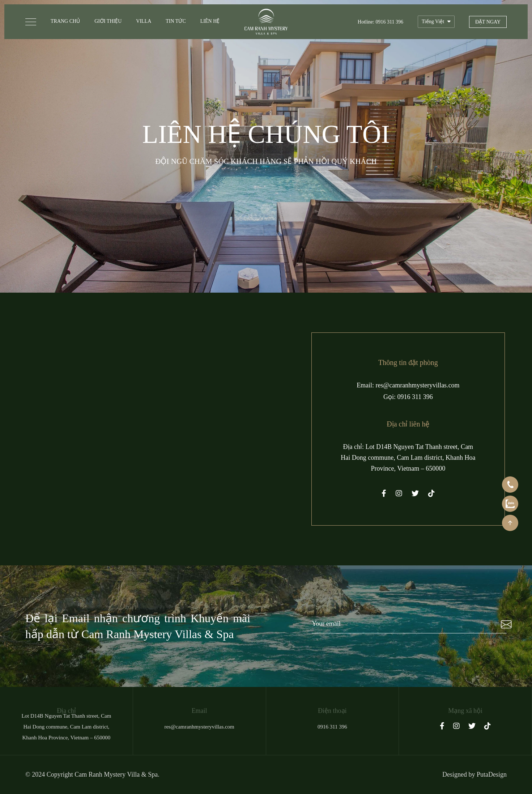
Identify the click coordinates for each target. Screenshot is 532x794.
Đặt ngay (488, 22)
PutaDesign (492, 774)
